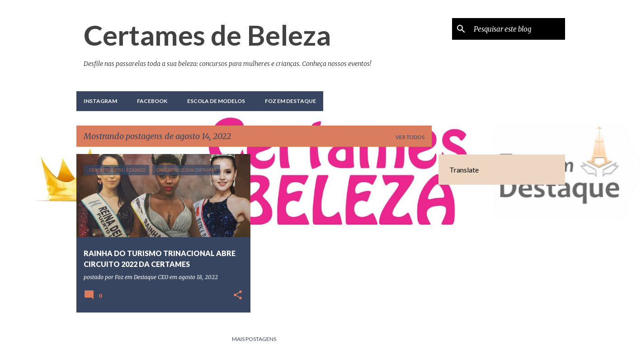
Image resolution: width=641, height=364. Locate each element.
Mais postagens (254, 339)
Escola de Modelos (216, 101)
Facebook (152, 101)
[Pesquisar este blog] (518, 29)
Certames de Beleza (207, 35)
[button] (238, 296)
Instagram (100, 101)
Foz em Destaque (290, 101)
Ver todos (410, 137)
